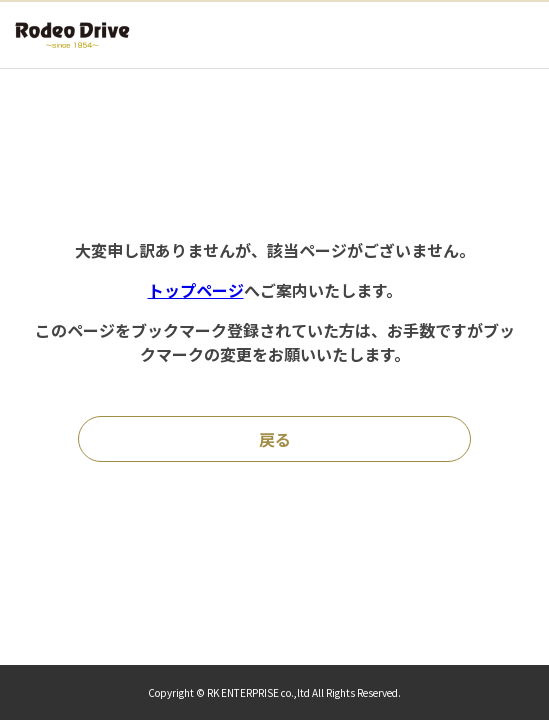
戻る (275, 439)
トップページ (196, 290)
